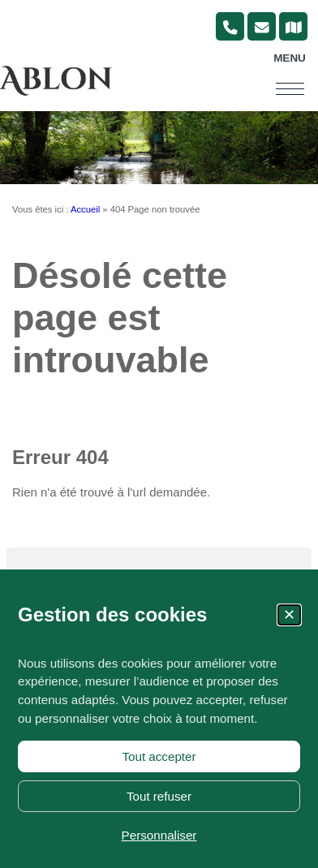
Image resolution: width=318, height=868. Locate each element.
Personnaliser (159, 835)
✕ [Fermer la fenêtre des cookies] (289, 615)
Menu (290, 58)
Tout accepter (159, 756)
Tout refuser (159, 796)
